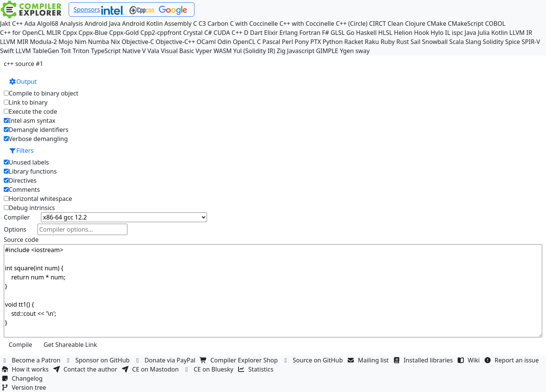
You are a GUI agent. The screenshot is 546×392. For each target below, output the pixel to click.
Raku (372, 42)
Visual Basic (177, 51)
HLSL (385, 33)
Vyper (204, 51)
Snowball (435, 42)
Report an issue (513, 360)
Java (470, 33)
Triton (81, 51)
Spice (512, 42)
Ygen (347, 51)
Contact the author (86, 369)
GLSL (338, 33)
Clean (395, 24)
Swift (7, 51)
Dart (256, 33)
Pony (302, 42)
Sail (416, 42)
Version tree (25, 387)
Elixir (271, 33)
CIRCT (377, 24)
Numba (99, 42)
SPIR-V (531, 42)
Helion (403, 33)
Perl (287, 42)
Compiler (17, 217)
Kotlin (500, 33)
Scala (457, 42)
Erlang (289, 33)
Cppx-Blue (93, 33)
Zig (281, 51)
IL (448, 33)
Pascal (271, 42)
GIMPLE (327, 51)
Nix (115, 42)
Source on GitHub (314, 360)
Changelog (23, 378)
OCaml (206, 42)
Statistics (257, 369)
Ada (30, 24)
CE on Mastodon (151, 369)
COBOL (495, 24)
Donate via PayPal (166, 360)
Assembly (178, 24)
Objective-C (138, 42)
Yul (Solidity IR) (254, 51)
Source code (21, 240)
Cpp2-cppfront (161, 33)
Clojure (415, 24)
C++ (17, 24)
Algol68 (48, 24)
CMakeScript (466, 24)
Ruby (388, 42)
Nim (80, 42)
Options (15, 229)
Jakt (5, 24)
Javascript (301, 51)
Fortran (310, 33)
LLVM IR (521, 33)
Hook (422, 33)
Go (350, 33)
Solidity (493, 42)
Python (333, 42)
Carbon (218, 24)
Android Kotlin (143, 24)
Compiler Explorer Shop (240, 360)
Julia (484, 33)
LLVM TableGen (37, 51)
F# (326, 33)
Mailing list (369, 360)
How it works (26, 369)
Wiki (470, 360)
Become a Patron (32, 360)
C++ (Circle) (352, 24)
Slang (474, 42)
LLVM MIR (14, 42)
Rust (402, 42)
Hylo (437, 33)
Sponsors (87, 9)
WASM (223, 51)
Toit (66, 51)
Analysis (71, 24)
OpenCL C (247, 42)
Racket (354, 42)
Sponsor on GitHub (98, 360)
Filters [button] (21, 151)
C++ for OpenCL (22, 33)
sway (362, 51)
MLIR (53, 33)
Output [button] (23, 82)
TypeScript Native (116, 51)
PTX (316, 42)
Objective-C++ (176, 42)
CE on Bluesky (209, 369)
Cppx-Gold (124, 33)
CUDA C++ (228, 33)
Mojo (66, 42)
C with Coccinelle (254, 24)
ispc (457, 33)
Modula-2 (43, 42)
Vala (153, 51)
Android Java (103, 24)
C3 (202, 24)
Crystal (193, 33)
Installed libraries (424, 360)
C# (208, 33)
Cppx (70, 33)
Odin (224, 42)
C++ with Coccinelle (307, 24)
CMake (437, 24)
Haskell (366, 33)
